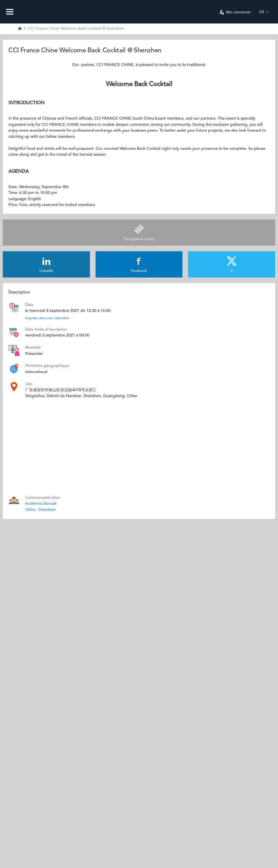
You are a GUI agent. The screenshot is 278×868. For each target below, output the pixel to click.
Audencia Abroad (41, 504)
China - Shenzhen (41, 510)
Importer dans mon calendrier (47, 318)
